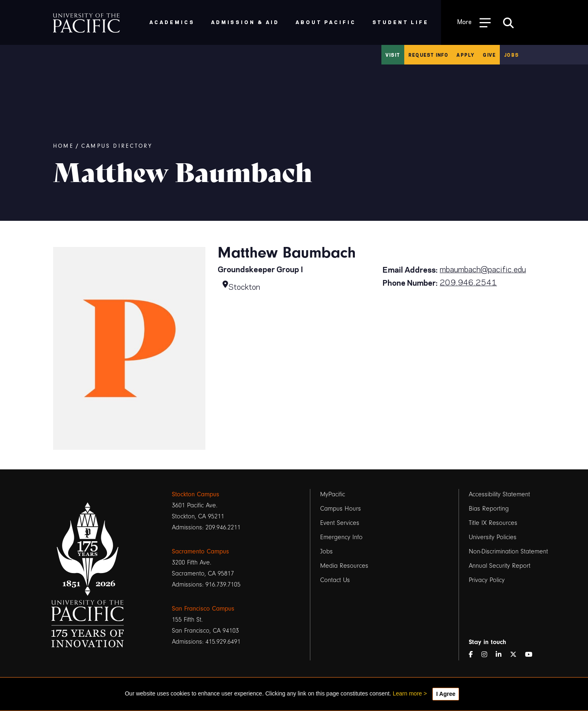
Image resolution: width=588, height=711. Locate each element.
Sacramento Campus (200, 551)
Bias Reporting (489, 509)
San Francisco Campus (203, 609)
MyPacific (333, 494)
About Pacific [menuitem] (326, 22)
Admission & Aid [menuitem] (245, 22)
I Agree (446, 694)
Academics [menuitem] (172, 22)
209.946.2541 (468, 282)
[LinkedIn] (502, 655)
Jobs (511, 55)
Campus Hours (341, 509)
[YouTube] (532, 655)
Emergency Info (341, 537)
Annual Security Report (500, 566)
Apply (465, 55)
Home (63, 146)
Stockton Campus (196, 494)
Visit (393, 55)
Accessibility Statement (499, 494)
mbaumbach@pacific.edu (483, 269)
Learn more (408, 693)
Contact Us (335, 580)
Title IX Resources (493, 523)
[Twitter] (517, 655)
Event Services (340, 523)
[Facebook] (474, 655)
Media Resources (344, 566)
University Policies (493, 537)
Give (489, 55)
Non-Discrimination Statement (508, 551)
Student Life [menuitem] (401, 22)
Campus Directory (117, 146)
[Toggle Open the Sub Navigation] (474, 22)
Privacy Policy (487, 580)
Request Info (428, 55)
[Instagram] (488, 655)
